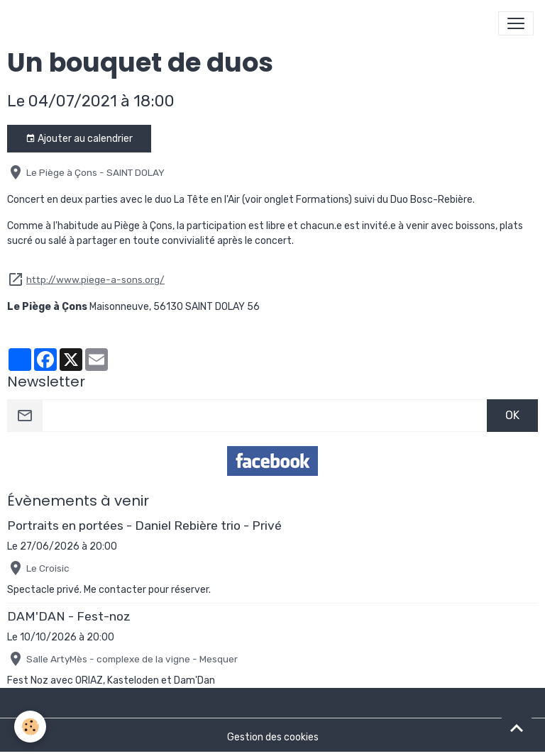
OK (512, 415)
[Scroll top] (517, 728)
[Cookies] (30, 727)
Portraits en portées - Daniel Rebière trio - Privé (144, 526)
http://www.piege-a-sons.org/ (95, 279)
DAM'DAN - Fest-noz (69, 616)
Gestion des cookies (273, 737)
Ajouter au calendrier (79, 139)
